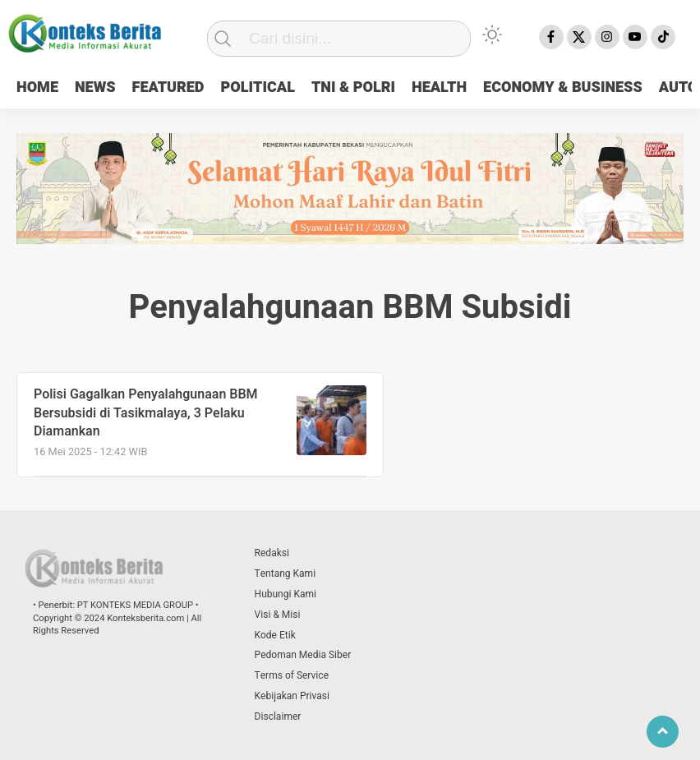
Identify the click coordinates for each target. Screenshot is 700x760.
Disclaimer (278, 716)
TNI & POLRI (353, 88)
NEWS (95, 88)
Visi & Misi (278, 615)
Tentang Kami (286, 573)
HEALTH (439, 88)
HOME (37, 88)
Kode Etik (275, 635)
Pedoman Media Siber (303, 655)
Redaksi (272, 553)
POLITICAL (257, 88)
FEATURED (168, 88)
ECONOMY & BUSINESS (563, 88)
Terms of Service (292, 675)
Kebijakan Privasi (292, 696)
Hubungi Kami (286, 594)
